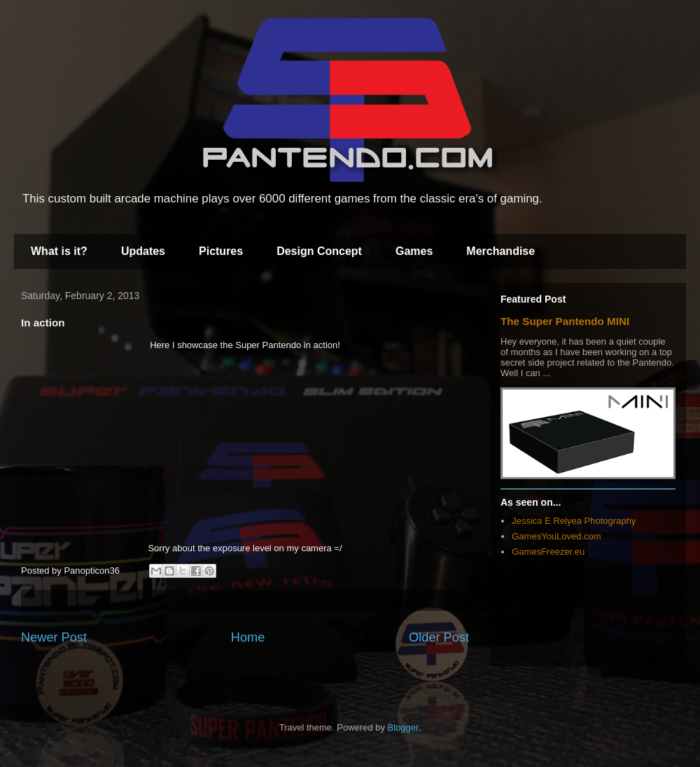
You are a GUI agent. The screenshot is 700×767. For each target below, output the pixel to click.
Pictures (221, 251)
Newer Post (54, 637)
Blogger (403, 727)
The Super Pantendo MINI (565, 321)
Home (248, 637)
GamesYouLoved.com (556, 536)
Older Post (439, 637)
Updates (143, 251)
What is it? (59, 251)
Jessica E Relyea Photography (574, 521)
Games (414, 251)
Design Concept (319, 251)
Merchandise (500, 251)
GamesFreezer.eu (548, 552)
